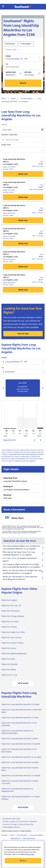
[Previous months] (3, 388)
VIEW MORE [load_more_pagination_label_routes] (23, 683)
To (7, 64)
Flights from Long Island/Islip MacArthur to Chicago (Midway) (21, 798)
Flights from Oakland (9, 600)
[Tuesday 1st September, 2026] (27, 423)
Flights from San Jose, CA (11, 605)
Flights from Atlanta (9, 670)
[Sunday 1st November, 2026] (40, 428)
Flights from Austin (8, 659)
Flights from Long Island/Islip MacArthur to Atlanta (20, 762)
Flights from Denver (9, 648)
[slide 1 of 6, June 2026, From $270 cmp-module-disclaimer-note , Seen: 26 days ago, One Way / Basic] (25, 388)
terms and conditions (28, 461)
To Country (4, 835)
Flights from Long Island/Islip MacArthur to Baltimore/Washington (17, 732)
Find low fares (23, 334)
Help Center (16, 819)
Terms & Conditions (9, 822)
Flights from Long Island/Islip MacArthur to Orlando (20, 704)
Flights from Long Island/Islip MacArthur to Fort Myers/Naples (19, 750)
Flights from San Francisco (11, 638)
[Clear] (40, 58)
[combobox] (23, 362)
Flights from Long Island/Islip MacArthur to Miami (20, 739)
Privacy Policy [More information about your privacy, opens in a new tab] (30, 854)
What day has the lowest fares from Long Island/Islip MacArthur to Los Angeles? (23, 554)
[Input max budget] (24, 140)
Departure (11, 72)
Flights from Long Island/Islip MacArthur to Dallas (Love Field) (20, 782)
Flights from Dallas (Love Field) (13, 632)
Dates (4, 125)
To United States (26, 99)
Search (23, 83)
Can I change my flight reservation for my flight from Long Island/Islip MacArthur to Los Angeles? (23, 566)
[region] (23, 854)
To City (12, 835)
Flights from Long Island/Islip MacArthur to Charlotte (21, 776)
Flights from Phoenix (9, 627)
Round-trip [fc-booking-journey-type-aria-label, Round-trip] (10, 44)
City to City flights (22, 835)
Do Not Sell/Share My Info (11, 827)
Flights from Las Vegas (10, 622)
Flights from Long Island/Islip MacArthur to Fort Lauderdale (19, 724)
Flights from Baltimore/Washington (14, 654)
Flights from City (16, 838)
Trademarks (32, 822)
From (8, 56)
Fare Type (6, 145)
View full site (6, 819)
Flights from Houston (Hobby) (12, 643)
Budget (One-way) (10, 135)
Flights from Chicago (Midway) (13, 616)
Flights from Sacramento (11, 611)
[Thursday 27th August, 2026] (20, 423)
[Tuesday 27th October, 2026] (33, 423)
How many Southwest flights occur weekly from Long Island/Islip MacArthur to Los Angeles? (23, 548)
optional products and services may (21, 454)
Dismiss (23, 861)
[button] (3, 6)
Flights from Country (29, 838)
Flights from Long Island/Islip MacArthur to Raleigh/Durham (17, 790)
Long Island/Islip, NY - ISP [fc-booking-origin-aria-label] (17, 59)
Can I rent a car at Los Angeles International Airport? (23, 560)
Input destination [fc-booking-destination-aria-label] (13, 67)
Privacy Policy (22, 822)
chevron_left (35, 440)
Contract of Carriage (10, 824)
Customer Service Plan (26, 824)
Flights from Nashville (9, 664)
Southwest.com (23, 459)
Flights (13, 99)
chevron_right (41, 440)
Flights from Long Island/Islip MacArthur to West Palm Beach (21, 711)
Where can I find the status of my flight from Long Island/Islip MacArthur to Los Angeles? (23, 572)
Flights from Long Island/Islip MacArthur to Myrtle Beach (20, 769)
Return (28, 72)
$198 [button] (31, 35)
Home (4, 99)
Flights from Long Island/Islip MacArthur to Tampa (20, 718)
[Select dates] (23, 130)
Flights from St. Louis (9, 675)
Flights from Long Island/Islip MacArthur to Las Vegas (21, 757)
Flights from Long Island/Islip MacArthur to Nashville (21, 744)
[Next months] (43, 388)
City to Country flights (36, 835)
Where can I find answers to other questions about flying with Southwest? (23, 578)
